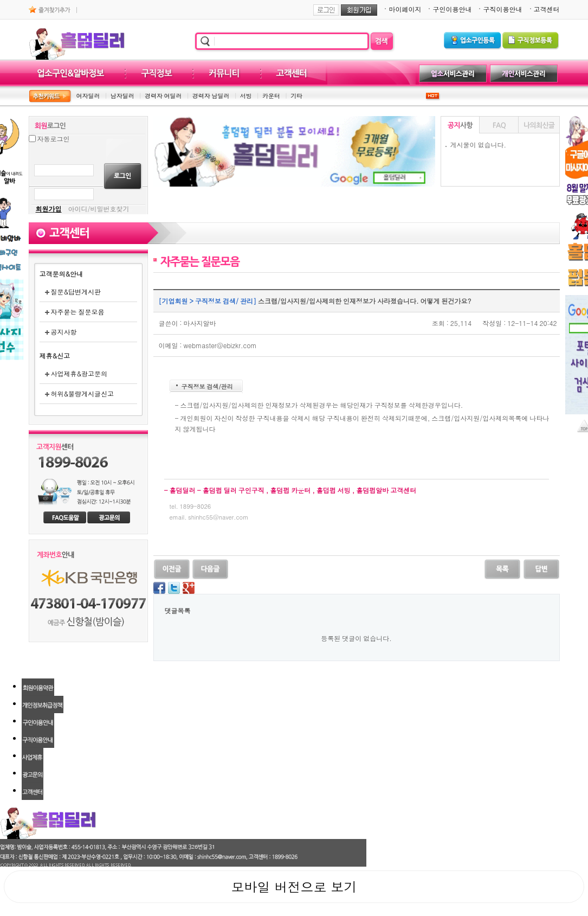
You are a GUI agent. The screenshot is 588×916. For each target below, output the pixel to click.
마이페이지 (405, 9)
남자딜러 (122, 96)
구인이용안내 (452, 9)
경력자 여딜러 (163, 96)
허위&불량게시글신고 (80, 393)
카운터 (271, 96)
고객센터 (547, 9)
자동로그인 (54, 139)
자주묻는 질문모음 (75, 312)
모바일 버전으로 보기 (294, 887)
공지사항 (61, 332)
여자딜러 (88, 96)
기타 (296, 96)
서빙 (246, 96)
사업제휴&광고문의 (76, 373)
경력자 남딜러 (211, 96)
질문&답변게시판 (73, 292)
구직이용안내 (502, 9)
